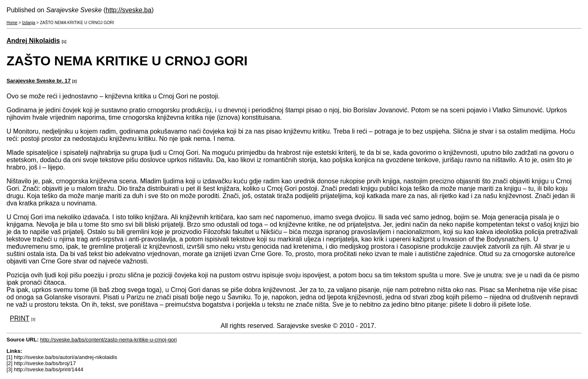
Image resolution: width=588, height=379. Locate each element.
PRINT (20, 318)
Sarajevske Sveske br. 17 (39, 81)
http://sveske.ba (129, 10)
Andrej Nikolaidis (33, 41)
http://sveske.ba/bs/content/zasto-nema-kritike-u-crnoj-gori (108, 340)
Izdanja (29, 23)
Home (12, 23)
